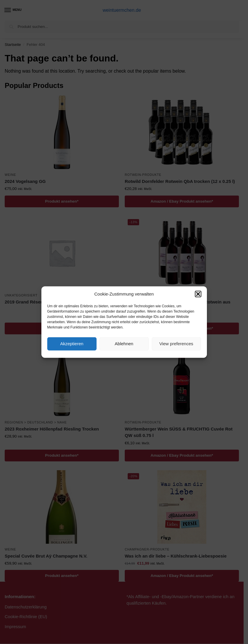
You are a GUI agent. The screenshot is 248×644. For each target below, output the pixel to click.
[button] (198, 294)
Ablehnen (124, 344)
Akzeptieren (72, 344)
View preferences (176, 344)
